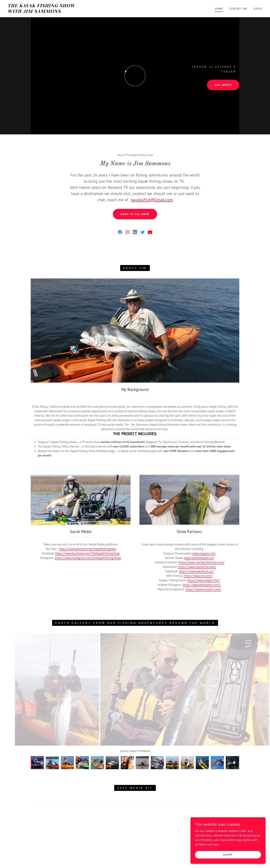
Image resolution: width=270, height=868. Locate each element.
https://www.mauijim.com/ (203, 589)
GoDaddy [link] (142, 865)
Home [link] (219, 9)
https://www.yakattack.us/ (196, 571)
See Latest (223, 85)
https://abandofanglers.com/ (202, 585)
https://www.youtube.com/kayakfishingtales (87, 549)
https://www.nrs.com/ (198, 576)
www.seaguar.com (204, 553)
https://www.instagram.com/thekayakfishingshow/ (88, 558)
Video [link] (258, 9)
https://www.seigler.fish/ (203, 580)
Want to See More (135, 214)
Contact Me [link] (238, 9)
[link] (43, 12)
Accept (228, 855)
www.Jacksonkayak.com (199, 558)
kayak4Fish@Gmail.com (152, 200)
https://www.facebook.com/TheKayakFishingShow (87, 553)
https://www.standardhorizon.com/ (201, 562)
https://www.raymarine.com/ (197, 567)
